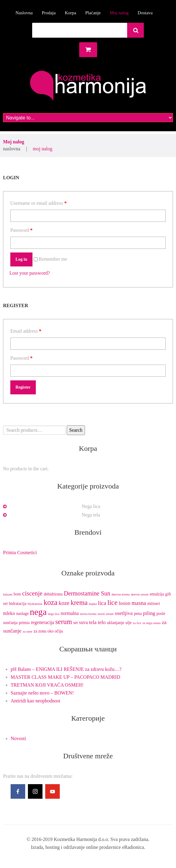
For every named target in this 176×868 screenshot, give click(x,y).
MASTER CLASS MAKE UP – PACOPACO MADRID (65, 677)
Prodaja (49, 13)
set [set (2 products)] (75, 623)
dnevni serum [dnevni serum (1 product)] (140, 594)
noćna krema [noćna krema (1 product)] (88, 614)
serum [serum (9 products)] (64, 622)
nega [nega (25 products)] (38, 612)
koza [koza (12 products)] (51, 602)
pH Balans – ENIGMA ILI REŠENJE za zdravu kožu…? (66, 669)
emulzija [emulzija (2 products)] (157, 594)
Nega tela (91, 515)
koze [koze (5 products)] (64, 603)
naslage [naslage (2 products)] (22, 614)
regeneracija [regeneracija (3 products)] (43, 622)
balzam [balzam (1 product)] (8, 594)
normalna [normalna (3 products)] (70, 613)
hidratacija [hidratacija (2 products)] (18, 604)
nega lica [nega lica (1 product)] (54, 614)
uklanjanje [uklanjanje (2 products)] (115, 623)
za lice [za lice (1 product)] (137, 623)
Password (21, 230)
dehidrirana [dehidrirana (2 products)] (53, 594)
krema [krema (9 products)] (79, 603)
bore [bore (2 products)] (17, 594)
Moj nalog (119, 13)
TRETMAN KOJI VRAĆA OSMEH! (47, 685)
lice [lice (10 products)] (112, 602)
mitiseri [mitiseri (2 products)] (154, 604)
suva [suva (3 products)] (83, 622)
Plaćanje (93, 13)
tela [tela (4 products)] (93, 622)
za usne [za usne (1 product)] (28, 631)
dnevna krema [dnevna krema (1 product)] (120, 594)
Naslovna (24, 13)
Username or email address (39, 203)
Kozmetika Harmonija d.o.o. (81, 839)
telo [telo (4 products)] (102, 622)
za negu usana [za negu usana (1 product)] (151, 623)
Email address (26, 331)
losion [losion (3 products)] (124, 603)
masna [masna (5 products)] (139, 603)
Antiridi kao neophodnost (36, 701)
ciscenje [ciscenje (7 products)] (32, 593)
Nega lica (91, 506)
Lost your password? (30, 273)
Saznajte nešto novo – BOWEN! (42, 693)
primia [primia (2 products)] (24, 623)
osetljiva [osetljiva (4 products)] (124, 613)
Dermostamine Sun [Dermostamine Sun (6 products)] (87, 593)
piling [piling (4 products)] (149, 613)
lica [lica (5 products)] (102, 603)
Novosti (18, 738)
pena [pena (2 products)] (138, 614)
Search (76, 430)
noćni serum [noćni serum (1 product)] (106, 614)
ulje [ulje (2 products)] (129, 623)
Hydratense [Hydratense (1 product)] (35, 604)
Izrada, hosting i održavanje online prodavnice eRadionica (88, 847)
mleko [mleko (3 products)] (9, 613)
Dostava (145, 13)
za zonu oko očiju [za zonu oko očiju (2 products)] (48, 631)
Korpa (70, 13)
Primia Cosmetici (20, 552)
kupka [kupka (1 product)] (93, 604)
